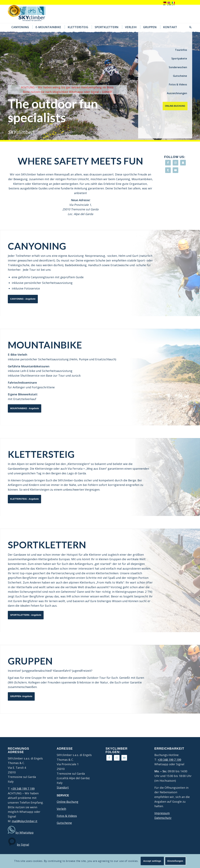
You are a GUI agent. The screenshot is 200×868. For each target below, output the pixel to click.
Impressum (162, 813)
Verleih (61, 809)
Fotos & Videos (178, 84)
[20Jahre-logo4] (29, 14)
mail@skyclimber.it (25, 821)
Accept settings (152, 861)
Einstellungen (175, 861)
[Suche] (189, 27)
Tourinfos (181, 50)
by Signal (23, 845)
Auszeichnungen (177, 93)
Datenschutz (163, 818)
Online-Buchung (67, 802)
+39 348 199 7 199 (23, 789)
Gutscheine (180, 76)
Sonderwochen (178, 67)
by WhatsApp (25, 832)
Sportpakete (179, 58)
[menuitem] (20, 27)
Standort (63, 787)
